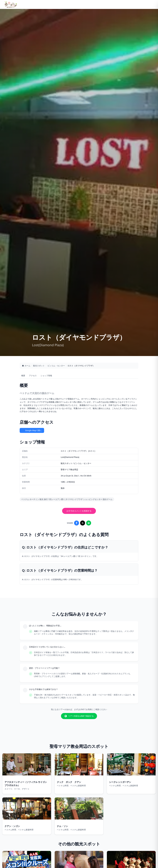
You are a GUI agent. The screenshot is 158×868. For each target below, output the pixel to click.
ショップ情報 (46, 376)
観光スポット (39, 366)
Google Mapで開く (32, 430)
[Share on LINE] (89, 523)
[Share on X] (83, 523)
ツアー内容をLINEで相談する (79, 716)
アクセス (33, 376)
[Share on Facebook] (77, 523)
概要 (23, 376)
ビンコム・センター (56, 366)
